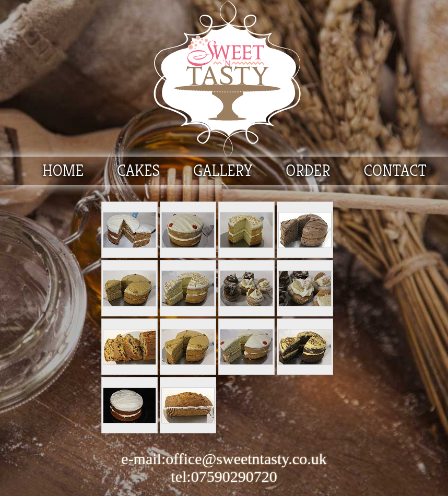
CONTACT (395, 171)
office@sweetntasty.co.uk (246, 459)
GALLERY (223, 171)
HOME (63, 171)
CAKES (138, 171)
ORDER (308, 171)
